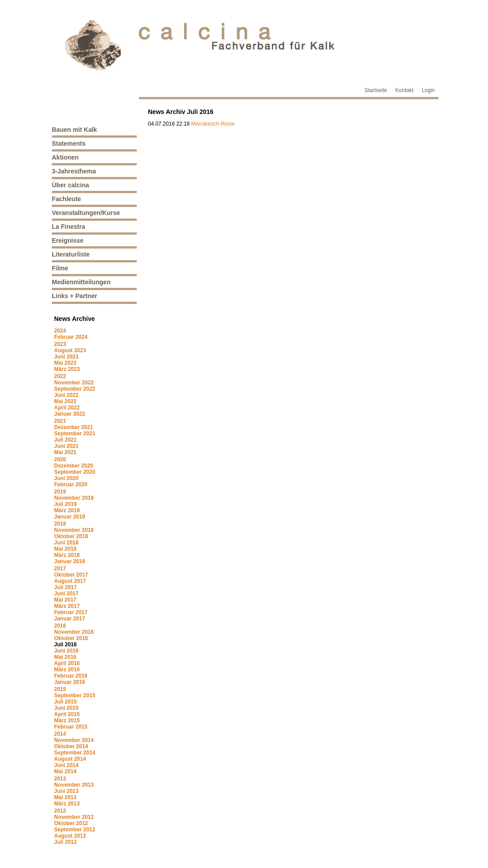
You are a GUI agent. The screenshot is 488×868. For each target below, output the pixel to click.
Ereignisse (68, 240)
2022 (60, 376)
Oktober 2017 (71, 575)
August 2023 (70, 350)
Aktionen (65, 157)
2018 (60, 524)
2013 (60, 779)
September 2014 (75, 753)
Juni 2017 (66, 594)
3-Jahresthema (74, 171)
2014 (60, 734)
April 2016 (67, 663)
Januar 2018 (69, 561)
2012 (60, 811)
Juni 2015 (66, 708)
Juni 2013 (66, 791)
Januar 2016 (69, 682)
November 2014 (74, 740)
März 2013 (67, 804)
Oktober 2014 (71, 746)
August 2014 (70, 759)
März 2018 (67, 555)
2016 (60, 626)
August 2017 (70, 581)
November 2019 (74, 498)
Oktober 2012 (71, 823)
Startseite (376, 90)
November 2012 (74, 817)
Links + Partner (75, 296)
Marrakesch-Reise (213, 124)
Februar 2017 (71, 612)
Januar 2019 (69, 517)
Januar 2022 (69, 414)
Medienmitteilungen (81, 282)
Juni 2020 (66, 478)
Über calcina (70, 185)
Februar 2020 (71, 485)
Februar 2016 (71, 676)
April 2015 (67, 714)
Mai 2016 (65, 657)
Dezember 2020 (74, 466)
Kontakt (405, 90)
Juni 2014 (66, 765)
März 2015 (67, 721)
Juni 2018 (66, 543)
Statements (69, 143)
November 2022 (74, 383)
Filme (60, 268)
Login (428, 90)
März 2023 (67, 369)
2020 (60, 459)
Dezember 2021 (74, 427)
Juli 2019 (65, 504)
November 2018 (74, 530)
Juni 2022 (66, 395)
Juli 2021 (65, 440)
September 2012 (75, 830)
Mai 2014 (65, 771)
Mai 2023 (65, 363)
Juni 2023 (66, 357)
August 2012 (70, 836)
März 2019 (67, 510)
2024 (60, 331)
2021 (60, 421)
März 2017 (67, 606)
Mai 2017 (65, 600)
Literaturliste (71, 254)
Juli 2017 (65, 587)
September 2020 (75, 472)
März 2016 (67, 670)
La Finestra (69, 227)
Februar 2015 (71, 727)
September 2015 (75, 695)
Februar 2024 (71, 337)
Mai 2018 (65, 549)
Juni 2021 (66, 446)
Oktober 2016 (71, 638)
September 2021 (75, 434)
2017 (60, 569)
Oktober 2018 (71, 536)
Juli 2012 (65, 842)
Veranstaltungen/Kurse (86, 213)
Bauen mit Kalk (74, 130)
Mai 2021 (65, 452)
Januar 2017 (69, 619)
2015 (60, 689)
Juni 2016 (66, 651)
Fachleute (66, 199)
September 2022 (75, 389)
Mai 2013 (65, 797)
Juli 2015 (65, 702)
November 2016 (74, 632)
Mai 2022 (65, 401)
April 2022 (67, 408)
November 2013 (74, 785)
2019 (60, 492)
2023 (60, 344)
